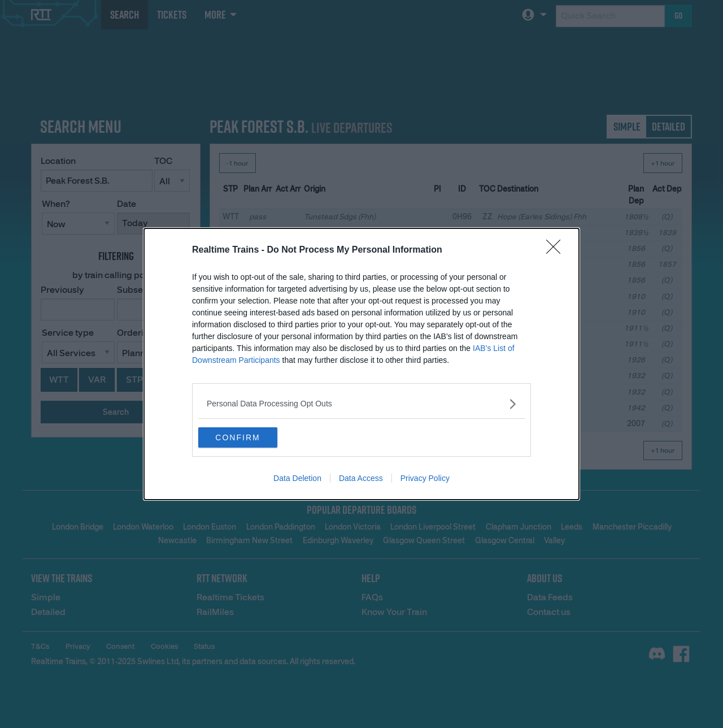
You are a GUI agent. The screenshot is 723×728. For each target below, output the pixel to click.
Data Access (361, 479)
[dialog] (361, 364)
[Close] (557, 249)
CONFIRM (252, 437)
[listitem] (361, 403)
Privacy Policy (425, 479)
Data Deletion (297, 479)
